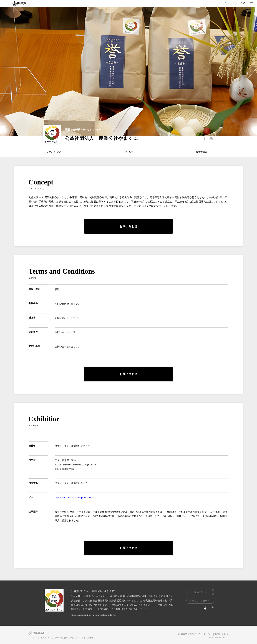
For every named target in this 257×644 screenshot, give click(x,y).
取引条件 (128, 152)
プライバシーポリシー (201, 634)
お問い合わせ (221, 634)
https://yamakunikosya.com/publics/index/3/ (76, 497)
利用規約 (183, 634)
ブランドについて (56, 152)
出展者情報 (201, 152)
